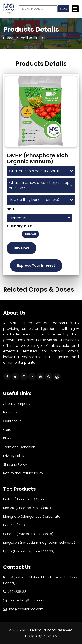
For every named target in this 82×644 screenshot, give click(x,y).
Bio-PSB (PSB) (14, 525)
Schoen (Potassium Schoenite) (28, 534)
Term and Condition (19, 447)
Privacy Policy (14, 456)
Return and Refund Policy (23, 473)
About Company (17, 404)
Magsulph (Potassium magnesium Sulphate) (39, 542)
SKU (10, 209)
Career (9, 430)
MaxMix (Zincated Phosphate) (27, 508)
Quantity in (20, 226)
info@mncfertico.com (23, 609)
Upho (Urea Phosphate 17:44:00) (29, 551)
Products (10, 412)
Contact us (12, 421)
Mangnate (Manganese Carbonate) (32, 516)
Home (8, 38)
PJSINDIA (50, 636)
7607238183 (15, 592)
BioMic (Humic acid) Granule (26, 499)
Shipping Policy (15, 464)
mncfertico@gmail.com (25, 600)
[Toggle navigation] (75, 9)
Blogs (8, 438)
